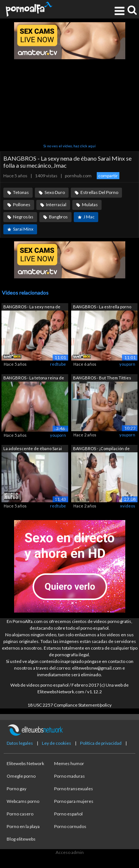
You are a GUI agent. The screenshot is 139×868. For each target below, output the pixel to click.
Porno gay (16, 789)
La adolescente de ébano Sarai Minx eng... (33, 449)
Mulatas (90, 205)
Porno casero (20, 814)
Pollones (22, 205)
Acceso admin (70, 852)
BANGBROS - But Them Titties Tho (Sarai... (102, 378)
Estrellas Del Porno (99, 192)
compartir (108, 176)
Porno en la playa (23, 826)
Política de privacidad (101, 743)
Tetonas (21, 192)
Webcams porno (23, 801)
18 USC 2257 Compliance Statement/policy (69, 705)
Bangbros (58, 217)
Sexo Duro (55, 192)
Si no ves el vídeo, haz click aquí (69, 146)
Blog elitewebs (21, 839)
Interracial (56, 205)
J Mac (89, 217)
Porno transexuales (74, 789)
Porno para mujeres (74, 801)
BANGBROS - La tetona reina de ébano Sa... (34, 378)
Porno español (68, 814)
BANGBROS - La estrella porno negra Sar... (102, 307)
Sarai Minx (23, 229)
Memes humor (69, 763)
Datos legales (20, 743)
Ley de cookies (57, 743)
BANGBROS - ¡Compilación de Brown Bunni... (101, 449)
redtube (58, 364)
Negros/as (23, 217)
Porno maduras (69, 776)
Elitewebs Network (25, 763)
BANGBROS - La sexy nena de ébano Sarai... (32, 307)
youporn (127, 364)
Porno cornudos (70, 826)
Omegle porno (21, 776)
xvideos (128, 506)
